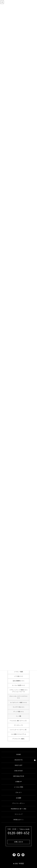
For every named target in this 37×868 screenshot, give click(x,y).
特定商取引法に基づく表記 (19, 809)
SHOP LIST (19, 765)
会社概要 (19, 798)
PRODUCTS (19, 760)
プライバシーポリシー (19, 803)
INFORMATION (19, 776)
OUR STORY (18, 771)
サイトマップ (19, 814)
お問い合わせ (19, 842)
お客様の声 (18, 782)
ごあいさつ (18, 793)
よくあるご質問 (18, 787)
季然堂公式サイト (19, 820)
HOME (19, 755)
